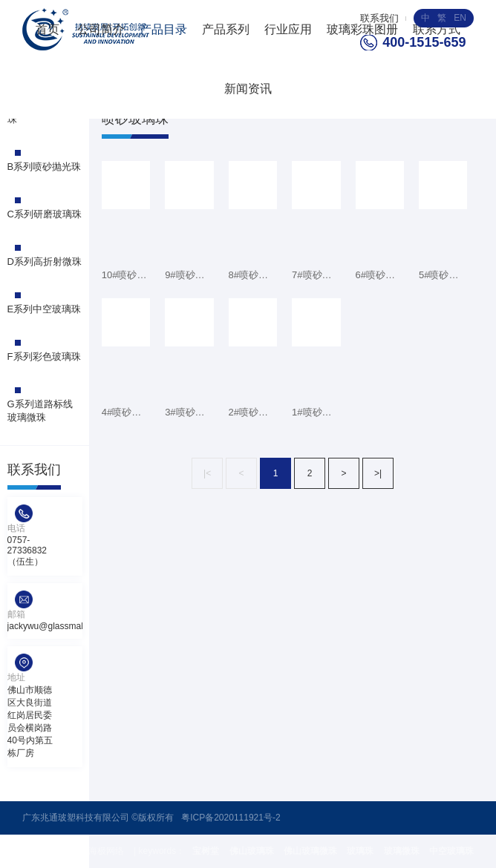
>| (378, 473)
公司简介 (101, 29)
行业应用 (288, 29)
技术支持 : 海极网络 (86, 851)
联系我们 (379, 18)
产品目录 (163, 29)
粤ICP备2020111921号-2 (231, 818)
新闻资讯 (248, 89)
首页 (48, 29)
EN (460, 18)
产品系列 (226, 29)
